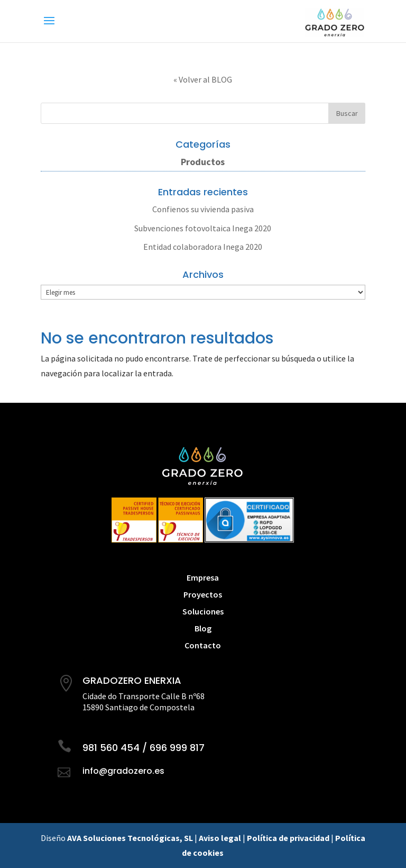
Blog (203, 628)
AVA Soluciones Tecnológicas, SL (130, 838)
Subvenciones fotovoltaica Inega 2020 (203, 228)
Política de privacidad (288, 838)
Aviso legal (220, 838)
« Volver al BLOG (203, 79)
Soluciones (203, 611)
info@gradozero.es (123, 771)
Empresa (203, 577)
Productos (203, 162)
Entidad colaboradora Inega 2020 (203, 247)
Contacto (203, 645)
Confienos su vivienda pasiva (203, 209)
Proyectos (203, 594)
